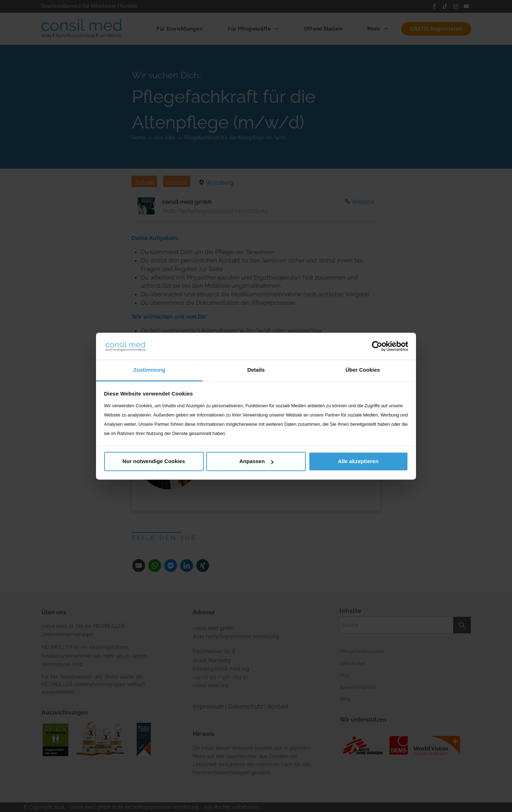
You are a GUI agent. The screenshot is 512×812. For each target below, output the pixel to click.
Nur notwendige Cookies (154, 461)
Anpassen (256, 461)
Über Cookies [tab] (363, 370)
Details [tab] (256, 370)
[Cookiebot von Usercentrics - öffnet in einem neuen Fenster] (377, 346)
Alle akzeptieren (358, 461)
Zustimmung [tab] (149, 370)
